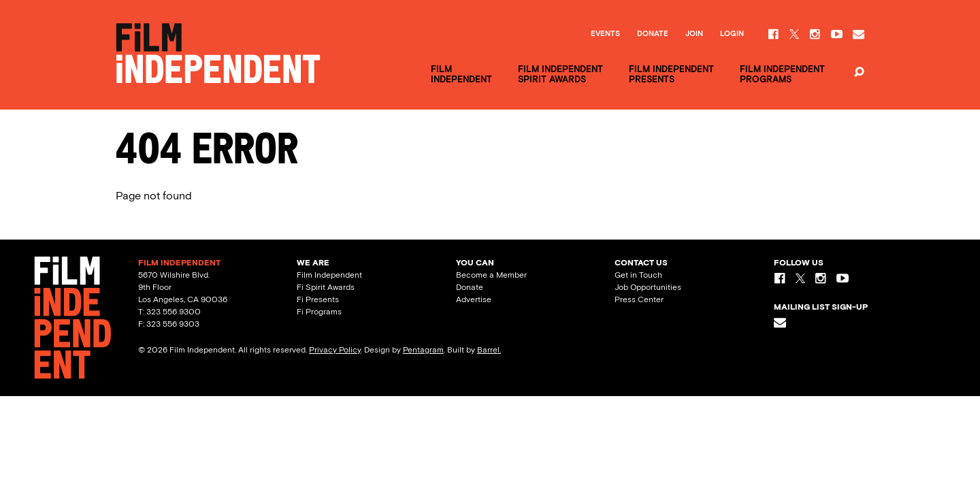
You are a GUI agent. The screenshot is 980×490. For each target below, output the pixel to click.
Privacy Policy (335, 350)
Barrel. (489, 350)
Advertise (474, 299)
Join (694, 34)
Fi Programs (319, 312)
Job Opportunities (648, 287)
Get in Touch (638, 275)
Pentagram (423, 350)
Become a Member (491, 275)
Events (605, 34)
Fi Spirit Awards (326, 287)
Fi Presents (318, 299)
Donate (653, 34)
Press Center (639, 299)
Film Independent (329, 275)
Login (732, 34)
